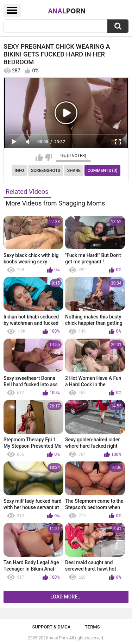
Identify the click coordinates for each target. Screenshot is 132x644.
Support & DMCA (51, 627)
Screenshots (46, 171)
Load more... (66, 597)
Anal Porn (59, 638)
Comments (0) (103, 171)
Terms (92, 627)
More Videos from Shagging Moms (55, 203)
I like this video (39, 157)
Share (74, 171)
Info (20, 171)
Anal (67, 11)
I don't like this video (48, 157)
